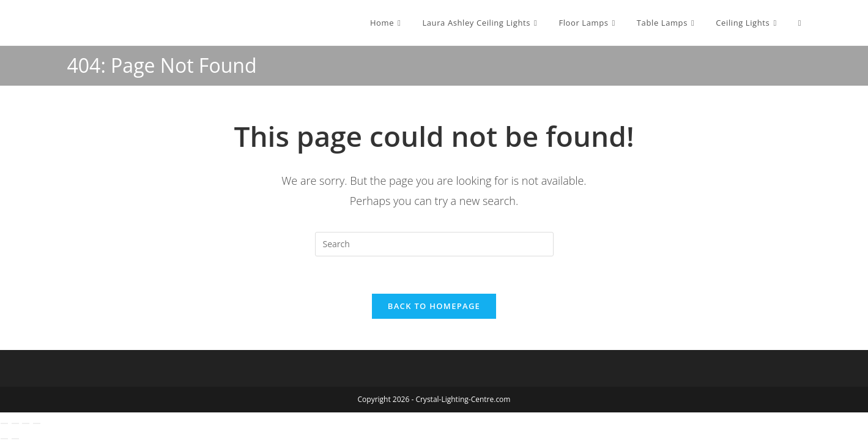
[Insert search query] (434, 244)
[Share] (26, 423)
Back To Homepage (434, 306)
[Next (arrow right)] (15, 439)
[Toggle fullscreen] (15, 423)
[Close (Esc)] (37, 423)
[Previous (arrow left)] (4, 439)
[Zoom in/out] (4, 423)
